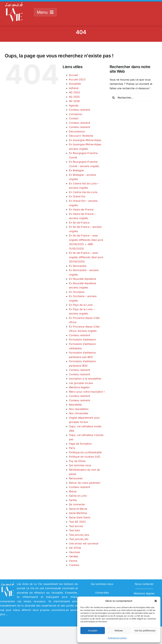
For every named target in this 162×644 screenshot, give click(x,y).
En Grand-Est (77, 196)
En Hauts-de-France (81, 209)
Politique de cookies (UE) (85, 457)
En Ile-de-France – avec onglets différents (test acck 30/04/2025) (86, 257)
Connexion (76, 114)
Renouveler (76, 478)
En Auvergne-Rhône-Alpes (85, 140)
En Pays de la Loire (81, 305)
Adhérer (74, 88)
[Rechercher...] (133, 98)
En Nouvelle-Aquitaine (83, 279)
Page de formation (80, 444)
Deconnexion (77, 131)
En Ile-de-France (79, 223)
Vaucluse (74, 552)
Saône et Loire (78, 496)
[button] (156, 601)
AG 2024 (74, 92)
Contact (74, 118)
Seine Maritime (78, 513)
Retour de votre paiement (85, 483)
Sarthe (73, 500)
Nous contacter (144, 584)
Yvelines (74, 565)
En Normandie (78, 266)
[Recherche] (114, 98)
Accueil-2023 (77, 79)
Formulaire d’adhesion (82, 339)
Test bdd (74, 530)
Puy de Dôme (77, 461)
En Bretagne (76, 170)
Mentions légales (79, 387)
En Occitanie (77, 292)
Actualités (75, 84)
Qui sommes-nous (80, 465)
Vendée (73, 556)
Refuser (119, 631)
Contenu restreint (79, 110)
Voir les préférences (145, 631)
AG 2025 (74, 97)
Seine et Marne (78, 509)
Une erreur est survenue (84, 543)
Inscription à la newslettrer (85, 379)
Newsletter (75, 405)
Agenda (74, 105)
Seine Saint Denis (80, 517)
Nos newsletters (79, 409)
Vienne (73, 561)
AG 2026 (74, 101)
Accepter (93, 631)
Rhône (73, 491)
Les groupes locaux (81, 383)
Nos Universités (79, 413)
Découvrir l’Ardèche (81, 136)
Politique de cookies (117, 638)
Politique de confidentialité (85, 452)
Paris (72, 448)
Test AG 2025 (77, 522)
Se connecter (77, 504)
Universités (102, 593)
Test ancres (76, 526)
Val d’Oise (75, 548)
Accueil (73, 75)
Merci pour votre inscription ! (87, 392)
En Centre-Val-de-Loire (83, 192)
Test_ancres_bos (79, 535)
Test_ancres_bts (79, 539)
